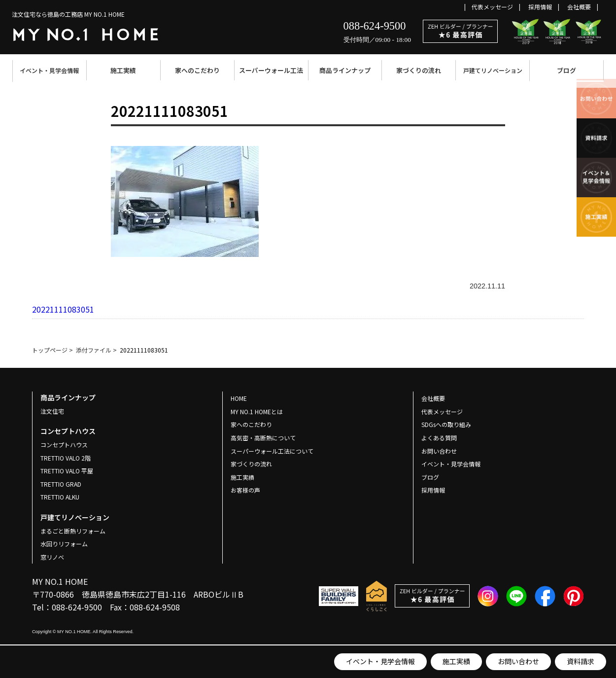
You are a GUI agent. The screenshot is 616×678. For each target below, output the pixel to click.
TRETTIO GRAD (61, 484)
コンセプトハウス (64, 445)
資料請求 (581, 661)
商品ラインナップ (345, 70)
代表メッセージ (492, 7)
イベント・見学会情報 (49, 70)
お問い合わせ (518, 661)
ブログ (566, 70)
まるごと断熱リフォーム (73, 531)
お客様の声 (245, 490)
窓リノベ (52, 557)
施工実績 (123, 70)
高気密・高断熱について (263, 438)
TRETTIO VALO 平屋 (67, 471)
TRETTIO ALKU (60, 497)
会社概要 (579, 7)
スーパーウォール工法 (271, 70)
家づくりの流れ (419, 70)
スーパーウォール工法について (272, 451)
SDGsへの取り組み (446, 424)
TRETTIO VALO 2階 (66, 458)
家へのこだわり (197, 70)
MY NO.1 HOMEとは (257, 411)
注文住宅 (52, 411)
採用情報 (540, 7)
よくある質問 (439, 438)
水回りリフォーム (64, 544)
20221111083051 (63, 309)
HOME (239, 398)
